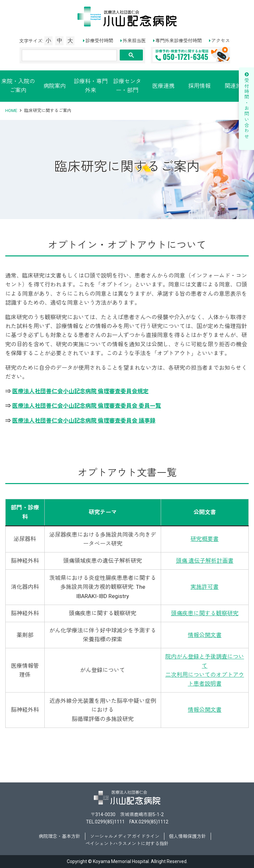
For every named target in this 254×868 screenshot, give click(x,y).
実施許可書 (205, 587)
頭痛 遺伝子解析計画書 (205, 561)
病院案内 (55, 86)
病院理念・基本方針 (60, 836)
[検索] (69, 56)
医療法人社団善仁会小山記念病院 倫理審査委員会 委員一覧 (87, 406)
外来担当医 (134, 41)
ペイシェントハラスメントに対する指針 (127, 844)
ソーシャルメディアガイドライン (125, 836)
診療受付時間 (99, 41)
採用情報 (199, 86)
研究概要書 (205, 539)
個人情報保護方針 (188, 836)
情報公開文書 (205, 635)
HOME (11, 111)
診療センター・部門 (127, 86)
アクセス (221, 41)
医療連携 (163, 86)
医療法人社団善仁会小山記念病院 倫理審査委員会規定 (80, 391)
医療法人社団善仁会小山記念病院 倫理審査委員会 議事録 (84, 421)
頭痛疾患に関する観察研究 (205, 613)
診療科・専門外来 (91, 86)
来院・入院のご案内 (18, 86)
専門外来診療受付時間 (179, 41)
